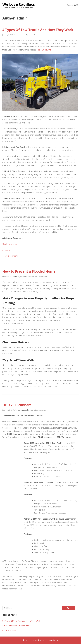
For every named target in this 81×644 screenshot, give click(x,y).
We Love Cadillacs (19, 4)
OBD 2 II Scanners (17, 405)
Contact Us (71, 5)
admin (31, 35)
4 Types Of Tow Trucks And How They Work (38, 30)
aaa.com (6, 250)
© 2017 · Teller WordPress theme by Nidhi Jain (41, 640)
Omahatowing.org (10, 244)
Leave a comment (41, 35)
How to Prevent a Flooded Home (29, 271)
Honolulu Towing (44, 50)
